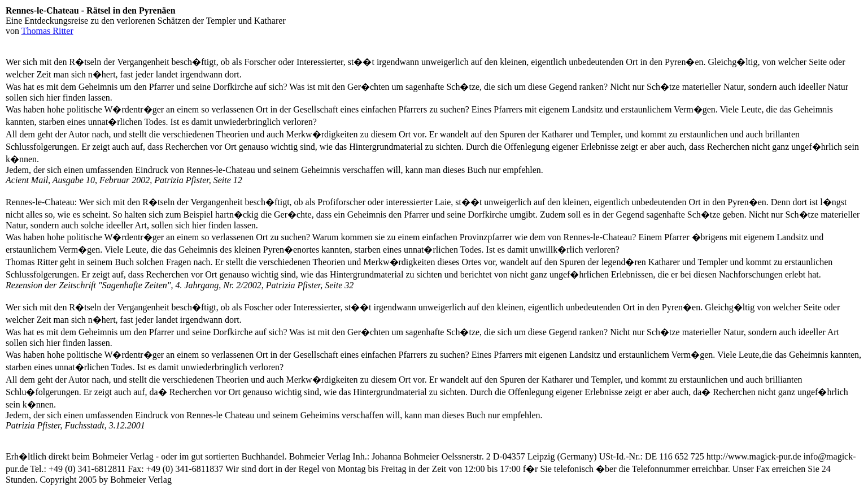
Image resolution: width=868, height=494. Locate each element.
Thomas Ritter (47, 31)
